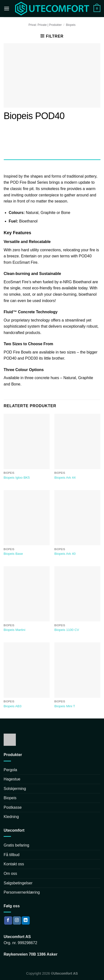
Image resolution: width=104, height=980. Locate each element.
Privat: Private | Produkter (45, 25)
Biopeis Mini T (65, 706)
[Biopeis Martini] (27, 594)
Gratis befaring (16, 845)
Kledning (11, 817)
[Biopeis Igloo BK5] (27, 441)
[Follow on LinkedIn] (26, 920)
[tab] (52, 164)
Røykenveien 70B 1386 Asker (31, 954)
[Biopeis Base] (27, 518)
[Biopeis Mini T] (77, 670)
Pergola (10, 770)
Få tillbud (12, 855)
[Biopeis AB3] (27, 670)
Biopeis (71, 25)
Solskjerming (15, 789)
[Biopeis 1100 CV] (77, 594)
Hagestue (12, 779)
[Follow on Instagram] (17, 920)
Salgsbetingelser (18, 883)
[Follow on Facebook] (8, 920)
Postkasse (13, 807)
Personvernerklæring (22, 892)
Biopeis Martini (14, 630)
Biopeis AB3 (13, 706)
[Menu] (7, 8)
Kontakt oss (14, 864)
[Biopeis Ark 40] (77, 518)
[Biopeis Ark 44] (77, 441)
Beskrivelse (12, 164)
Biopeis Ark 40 (65, 554)
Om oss (10, 874)
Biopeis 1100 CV (67, 630)
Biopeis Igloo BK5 (17, 478)
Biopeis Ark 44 (65, 478)
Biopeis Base (13, 554)
